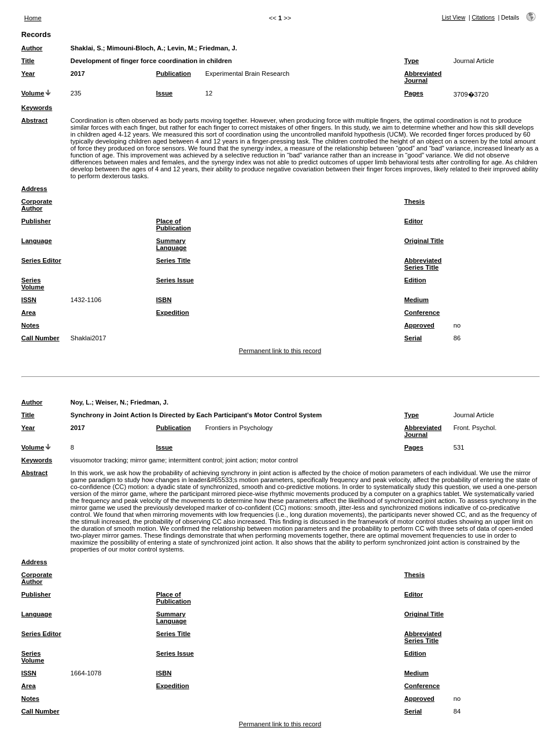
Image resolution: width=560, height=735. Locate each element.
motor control (279, 460)
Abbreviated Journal (423, 77)
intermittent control (196, 460)
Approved (419, 325)
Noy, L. (81, 402)
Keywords (37, 108)
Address (34, 189)
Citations (483, 18)
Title (28, 61)
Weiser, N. (111, 402)
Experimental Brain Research (248, 73)
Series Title (174, 260)
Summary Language (172, 244)
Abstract (34, 120)
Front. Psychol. (475, 428)
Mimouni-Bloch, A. (135, 48)
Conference (422, 313)
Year (28, 73)
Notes (30, 325)
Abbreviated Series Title (423, 264)
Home (33, 18)
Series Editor (41, 260)
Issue (165, 93)
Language (37, 241)
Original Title (424, 241)
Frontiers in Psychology (239, 428)
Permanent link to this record (280, 351)
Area (29, 313)
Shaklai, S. (87, 48)
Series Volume (33, 284)
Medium (417, 300)
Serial (413, 338)
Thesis (415, 201)
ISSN (29, 300)
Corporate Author (37, 205)
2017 (78, 73)
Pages (414, 93)
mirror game (148, 460)
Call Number (40, 338)
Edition (415, 280)
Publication (174, 73)
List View (454, 18)
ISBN (164, 300)
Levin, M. (181, 48)
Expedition (173, 313)
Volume (33, 93)
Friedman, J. (218, 48)
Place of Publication (174, 225)
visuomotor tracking (99, 460)
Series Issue (175, 280)
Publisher (36, 221)
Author (32, 48)
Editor (414, 221)
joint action (241, 460)
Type (412, 61)
